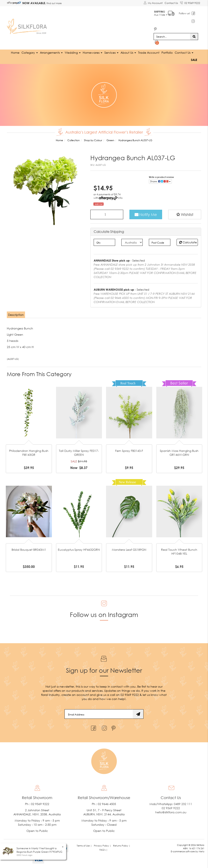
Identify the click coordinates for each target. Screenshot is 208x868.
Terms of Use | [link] (84, 845)
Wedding (73, 52)
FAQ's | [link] (103, 850)
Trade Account (149, 52)
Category (30, 52)
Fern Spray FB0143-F (129, 451)
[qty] (104, 242)
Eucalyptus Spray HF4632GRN (79, 549)
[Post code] (160, 242)
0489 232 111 (183, 804)
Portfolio (167, 52)
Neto (202, 851)
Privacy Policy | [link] (102, 845)
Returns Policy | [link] (122, 845)
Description (16, 315)
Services (111, 52)
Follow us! (185, 13)
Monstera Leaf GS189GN (129, 549)
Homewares (93, 52)
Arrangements (51, 52)
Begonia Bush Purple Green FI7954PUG (39, 852)
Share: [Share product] (160, 181)
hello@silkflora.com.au (171, 812)
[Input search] (172, 36)
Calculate (188, 242)
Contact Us (171, 3)
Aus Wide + (164, 12)
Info (120, 198)
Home (15, 52)
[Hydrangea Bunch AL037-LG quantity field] (107, 214)
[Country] (132, 242)
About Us (128, 52)
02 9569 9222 (190, 2)
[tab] (16, 315)
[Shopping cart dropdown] (157, 43)
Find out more (54, 3)
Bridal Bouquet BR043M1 (29, 549)
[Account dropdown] (153, 3)
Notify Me (146, 214)
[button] (185, 214)
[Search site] (194, 36)
